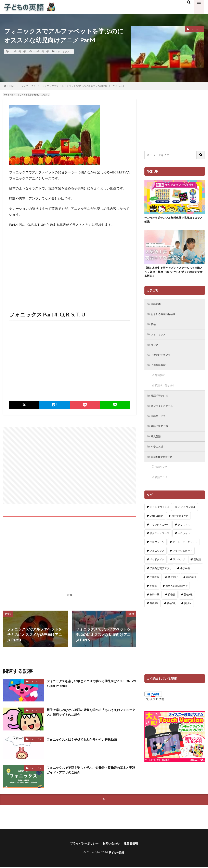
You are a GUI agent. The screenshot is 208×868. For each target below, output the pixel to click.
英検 (154, 328)
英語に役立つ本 (161, 433)
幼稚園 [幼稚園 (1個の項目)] (153, 595)
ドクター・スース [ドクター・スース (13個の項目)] (159, 543)
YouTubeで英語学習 (164, 465)
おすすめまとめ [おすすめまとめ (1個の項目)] (180, 525)
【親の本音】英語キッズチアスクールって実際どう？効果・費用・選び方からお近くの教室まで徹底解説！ (173, 274)
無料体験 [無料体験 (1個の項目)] (155, 604)
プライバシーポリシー (82, 844)
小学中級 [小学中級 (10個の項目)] (185, 577)
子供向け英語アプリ (164, 360)
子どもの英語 (116, 853)
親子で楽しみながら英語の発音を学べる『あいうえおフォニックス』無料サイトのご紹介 (91, 713)
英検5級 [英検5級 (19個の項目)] (171, 613)
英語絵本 (157, 307)
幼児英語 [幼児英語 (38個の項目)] (191, 586)
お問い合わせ (112, 844)
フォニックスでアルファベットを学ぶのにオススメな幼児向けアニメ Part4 (83, 86)
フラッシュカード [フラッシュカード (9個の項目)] (183, 560)
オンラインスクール (164, 412)
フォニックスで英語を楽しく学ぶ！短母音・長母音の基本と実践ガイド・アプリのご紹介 (91, 771)
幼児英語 (157, 444)
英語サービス (160, 423)
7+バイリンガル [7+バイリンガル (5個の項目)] (187, 516)
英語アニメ (162, 486)
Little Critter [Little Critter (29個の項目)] (156, 525)
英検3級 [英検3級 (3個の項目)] (188, 604)
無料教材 (161, 381)
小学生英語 (158, 454)
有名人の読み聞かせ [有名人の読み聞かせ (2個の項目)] (177, 595)
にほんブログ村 (154, 708)
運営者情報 (134, 844)
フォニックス (62, 51)
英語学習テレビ (161, 402)
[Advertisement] (70, 270)
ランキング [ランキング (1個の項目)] (179, 569)
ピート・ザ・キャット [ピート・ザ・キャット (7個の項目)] (185, 551)
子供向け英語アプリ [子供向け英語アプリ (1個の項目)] (161, 577)
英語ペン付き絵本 (167, 391)
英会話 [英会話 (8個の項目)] (172, 604)
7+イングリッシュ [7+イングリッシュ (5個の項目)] (160, 516)
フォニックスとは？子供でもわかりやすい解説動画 (89, 739)
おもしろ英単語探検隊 (166, 317)
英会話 (156, 349)
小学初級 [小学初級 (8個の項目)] (155, 586)
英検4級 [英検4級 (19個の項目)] (154, 613)
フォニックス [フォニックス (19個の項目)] (157, 560)
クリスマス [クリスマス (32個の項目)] (184, 534)
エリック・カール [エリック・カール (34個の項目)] (159, 534)
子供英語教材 (160, 370)
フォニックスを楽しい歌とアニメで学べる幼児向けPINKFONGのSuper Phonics (89, 684)
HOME (11, 86)
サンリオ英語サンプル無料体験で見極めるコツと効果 (173, 220)
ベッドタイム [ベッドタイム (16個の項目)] (157, 569)
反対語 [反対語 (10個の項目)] (197, 569)
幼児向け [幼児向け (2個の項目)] (173, 586)
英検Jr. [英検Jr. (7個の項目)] (188, 613)
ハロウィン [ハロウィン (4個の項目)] (184, 543)
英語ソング (162, 476)
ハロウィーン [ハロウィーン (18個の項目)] (157, 551)
